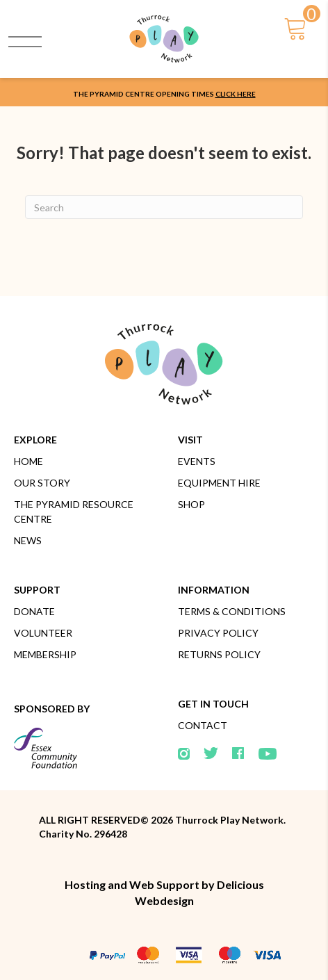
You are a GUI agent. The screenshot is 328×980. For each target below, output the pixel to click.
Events (197, 461)
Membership (45, 654)
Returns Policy (219, 654)
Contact (203, 725)
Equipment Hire (219, 483)
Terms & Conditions (232, 611)
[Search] (164, 207)
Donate (34, 611)
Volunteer (43, 633)
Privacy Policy (218, 633)
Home (28, 461)
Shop (191, 504)
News (28, 540)
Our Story (42, 483)
